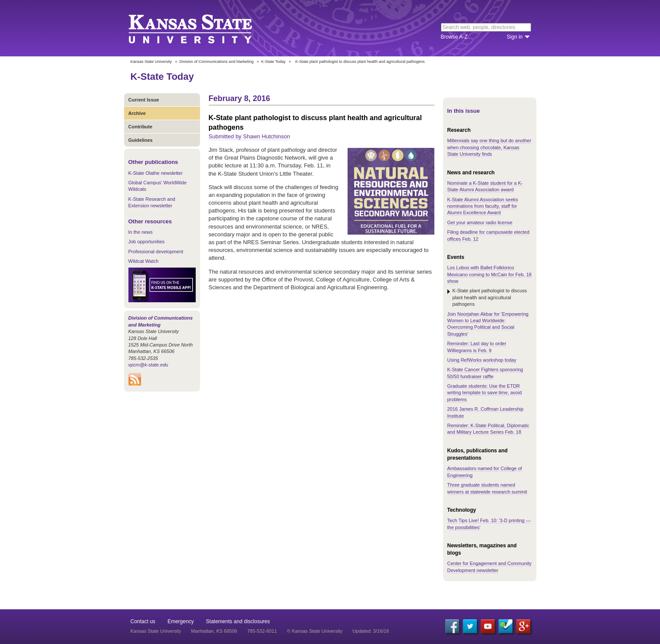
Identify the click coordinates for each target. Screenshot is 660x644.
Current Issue (144, 100)
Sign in (515, 37)
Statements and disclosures (238, 621)
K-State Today (273, 62)
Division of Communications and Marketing (217, 62)
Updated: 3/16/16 (371, 631)
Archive (137, 113)
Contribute (141, 127)
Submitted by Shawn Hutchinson (250, 136)
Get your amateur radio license (480, 222)
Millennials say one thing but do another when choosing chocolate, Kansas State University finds (489, 147)
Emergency (181, 621)
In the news (141, 232)
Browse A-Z (454, 37)
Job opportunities (147, 242)
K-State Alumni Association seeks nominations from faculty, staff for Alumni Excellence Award (483, 206)
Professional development (156, 252)
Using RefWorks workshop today (482, 360)
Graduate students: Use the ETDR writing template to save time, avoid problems (485, 393)
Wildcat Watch (144, 261)
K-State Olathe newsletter (156, 173)
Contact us (143, 621)
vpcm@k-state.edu (148, 365)
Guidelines (141, 140)
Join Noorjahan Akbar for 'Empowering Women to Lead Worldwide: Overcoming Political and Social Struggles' (488, 324)
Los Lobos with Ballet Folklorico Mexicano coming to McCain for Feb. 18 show (489, 274)
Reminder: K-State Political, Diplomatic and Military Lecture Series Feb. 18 (488, 429)
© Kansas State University (315, 631)
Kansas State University (201, 28)
